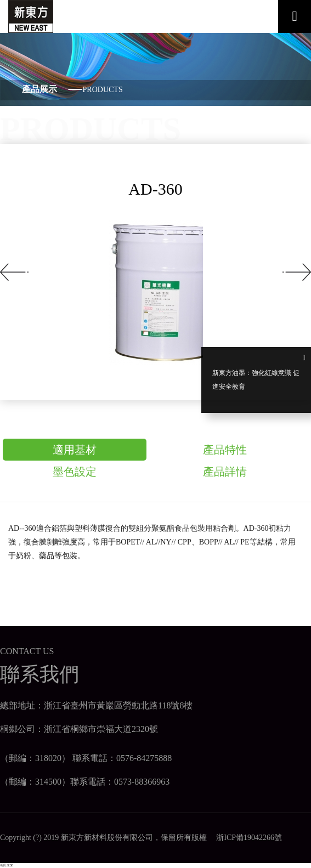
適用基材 (75, 450)
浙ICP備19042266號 (245, 838)
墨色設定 (75, 472)
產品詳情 (225, 472)
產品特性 (225, 450)
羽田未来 (7, 865)
